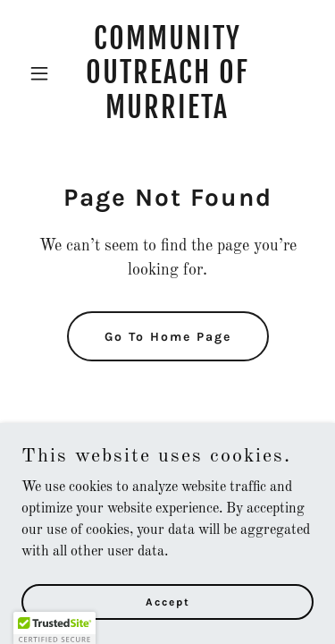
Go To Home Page (168, 337)
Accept (168, 601)
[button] (43, 73)
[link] (167, 114)
